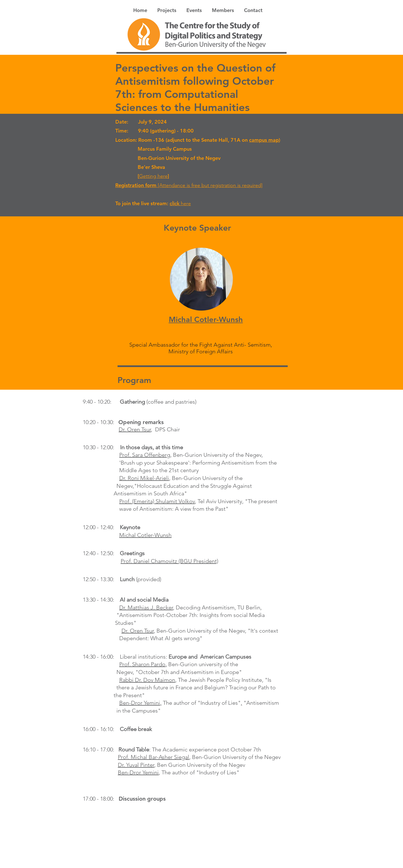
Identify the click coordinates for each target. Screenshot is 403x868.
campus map (264, 140)
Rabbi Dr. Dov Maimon (147, 680)
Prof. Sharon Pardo (142, 664)
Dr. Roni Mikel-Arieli (144, 478)
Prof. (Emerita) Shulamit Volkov (157, 501)
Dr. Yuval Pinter (136, 765)
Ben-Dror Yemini (140, 703)
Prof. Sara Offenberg (145, 455)
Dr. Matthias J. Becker (146, 607)
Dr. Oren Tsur (135, 429)
